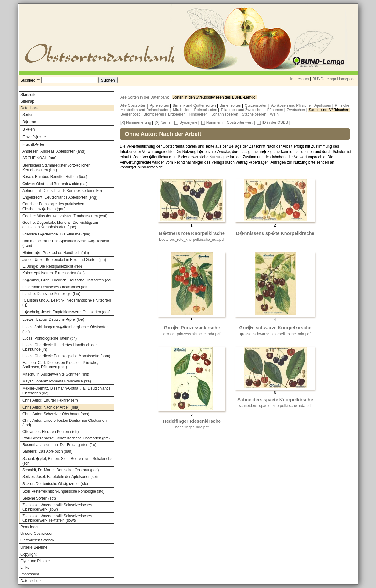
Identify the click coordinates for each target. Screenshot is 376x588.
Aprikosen (323, 105)
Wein (275, 114)
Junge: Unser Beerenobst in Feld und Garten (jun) (64, 260)
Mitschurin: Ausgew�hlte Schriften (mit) (56, 374)
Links (25, 568)
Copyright (28, 554)
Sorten (28, 115)
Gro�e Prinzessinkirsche (192, 328)
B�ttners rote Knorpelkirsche (192, 233)
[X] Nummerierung (136, 122)
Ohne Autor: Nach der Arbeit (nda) (51, 407)
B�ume (29, 122)
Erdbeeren (177, 114)
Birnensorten (231, 105)
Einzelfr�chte (34, 137)
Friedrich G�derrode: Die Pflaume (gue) (56, 234)
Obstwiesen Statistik (37, 540)
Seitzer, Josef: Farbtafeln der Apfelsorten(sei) (60, 477)
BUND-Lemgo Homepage (334, 79)
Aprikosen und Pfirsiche (291, 105)
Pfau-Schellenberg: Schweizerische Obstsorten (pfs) (66, 438)
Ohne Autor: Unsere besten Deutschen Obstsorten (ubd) (64, 423)
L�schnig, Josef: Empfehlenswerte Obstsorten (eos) (66, 312)
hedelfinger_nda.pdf (192, 427)
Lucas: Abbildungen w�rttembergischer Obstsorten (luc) (65, 329)
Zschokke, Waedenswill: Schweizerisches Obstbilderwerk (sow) (57, 507)
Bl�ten (28, 129)
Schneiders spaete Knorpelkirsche (275, 400)
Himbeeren (199, 114)
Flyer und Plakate (35, 561)
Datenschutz (31, 581)
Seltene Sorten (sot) (39, 498)
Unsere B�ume (34, 547)
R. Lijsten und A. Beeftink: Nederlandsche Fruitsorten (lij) (67, 302)
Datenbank (30, 108)
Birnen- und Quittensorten (195, 105)
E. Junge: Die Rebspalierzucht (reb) (52, 266)
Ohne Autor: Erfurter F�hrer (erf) (50, 400)
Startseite (28, 95)
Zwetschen (296, 110)
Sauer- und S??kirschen (329, 110)
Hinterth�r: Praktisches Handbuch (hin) (56, 253)
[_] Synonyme (186, 122)
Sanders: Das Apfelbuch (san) (47, 451)
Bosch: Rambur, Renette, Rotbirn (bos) (55, 177)
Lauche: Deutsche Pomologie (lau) (51, 294)
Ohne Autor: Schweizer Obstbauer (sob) (56, 414)
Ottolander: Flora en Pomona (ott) (50, 432)
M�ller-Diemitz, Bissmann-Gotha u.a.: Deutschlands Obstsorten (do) (66, 391)
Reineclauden (206, 110)
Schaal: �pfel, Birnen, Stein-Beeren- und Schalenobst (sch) (68, 461)
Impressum (299, 79)
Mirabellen (182, 110)
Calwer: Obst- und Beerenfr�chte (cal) (55, 184)
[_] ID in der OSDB (272, 122)
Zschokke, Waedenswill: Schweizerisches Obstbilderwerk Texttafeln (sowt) (57, 518)
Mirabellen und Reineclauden (145, 110)
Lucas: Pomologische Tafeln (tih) (50, 338)
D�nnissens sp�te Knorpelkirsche (275, 233)
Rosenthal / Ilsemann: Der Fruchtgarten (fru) (59, 445)
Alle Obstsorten (134, 105)
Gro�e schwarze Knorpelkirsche (275, 328)
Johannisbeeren (225, 114)
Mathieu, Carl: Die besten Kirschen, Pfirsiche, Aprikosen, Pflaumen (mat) (60, 365)
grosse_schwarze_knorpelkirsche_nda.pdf (275, 334)
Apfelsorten (160, 105)
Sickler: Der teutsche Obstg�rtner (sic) (55, 484)
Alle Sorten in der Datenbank (145, 97)
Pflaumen (276, 110)
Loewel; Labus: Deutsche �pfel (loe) (53, 319)
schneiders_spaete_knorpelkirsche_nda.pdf (275, 406)
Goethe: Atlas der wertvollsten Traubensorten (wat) (65, 216)
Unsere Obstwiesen (37, 534)
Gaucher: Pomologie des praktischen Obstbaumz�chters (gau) (53, 206)
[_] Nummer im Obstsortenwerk (227, 122)
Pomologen (30, 527)
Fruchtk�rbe (33, 144)
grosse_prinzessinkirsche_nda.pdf (192, 334)
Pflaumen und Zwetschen (243, 110)
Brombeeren (154, 114)
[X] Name (163, 122)
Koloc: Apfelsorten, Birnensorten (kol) (53, 273)
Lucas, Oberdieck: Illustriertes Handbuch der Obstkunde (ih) (60, 347)
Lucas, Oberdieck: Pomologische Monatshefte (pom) (66, 356)
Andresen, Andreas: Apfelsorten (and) (54, 151)
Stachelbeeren (255, 114)
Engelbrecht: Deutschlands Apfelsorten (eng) (60, 197)
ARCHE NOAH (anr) (39, 158)
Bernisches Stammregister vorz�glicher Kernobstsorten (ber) (56, 168)
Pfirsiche (343, 105)
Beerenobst (131, 114)
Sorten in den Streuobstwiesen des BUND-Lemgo (214, 97)
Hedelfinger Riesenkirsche (192, 421)
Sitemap (27, 101)
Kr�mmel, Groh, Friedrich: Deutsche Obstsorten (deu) (68, 280)
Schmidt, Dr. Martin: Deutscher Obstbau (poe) (61, 470)
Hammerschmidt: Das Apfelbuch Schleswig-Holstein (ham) (66, 243)
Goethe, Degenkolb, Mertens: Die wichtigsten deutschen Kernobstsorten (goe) (60, 225)
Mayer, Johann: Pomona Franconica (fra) (57, 381)
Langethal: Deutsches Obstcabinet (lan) (55, 287)
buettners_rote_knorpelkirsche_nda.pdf (192, 240)
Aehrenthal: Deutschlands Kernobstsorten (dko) (62, 191)
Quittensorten (256, 105)
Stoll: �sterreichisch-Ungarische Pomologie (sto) (63, 491)
